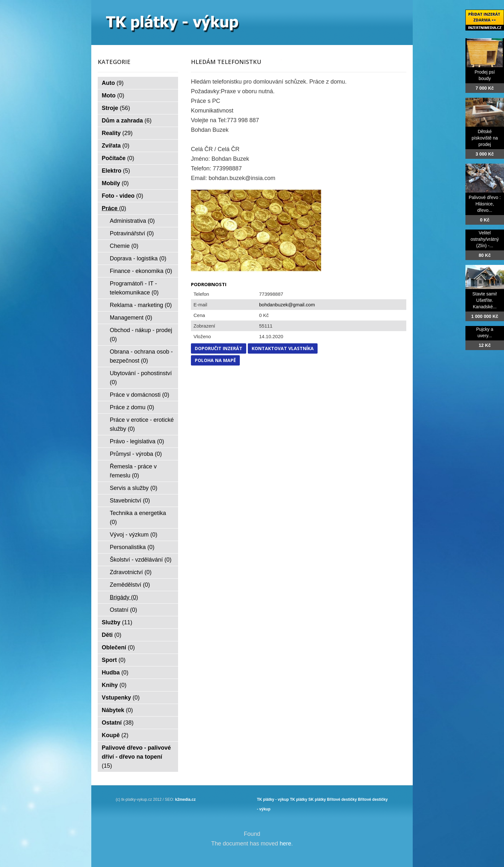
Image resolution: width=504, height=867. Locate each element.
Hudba (115, 673)
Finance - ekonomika (141, 271)
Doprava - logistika (138, 258)
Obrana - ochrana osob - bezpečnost (141, 356)
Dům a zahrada (127, 121)
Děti (112, 635)
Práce (114, 208)
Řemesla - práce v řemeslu (133, 471)
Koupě (115, 735)
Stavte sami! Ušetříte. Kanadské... (485, 300)
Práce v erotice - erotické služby (142, 424)
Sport (114, 660)
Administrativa (132, 221)
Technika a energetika (138, 518)
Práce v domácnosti (140, 395)
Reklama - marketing (141, 305)
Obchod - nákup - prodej (141, 335)
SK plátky (317, 799)
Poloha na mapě (215, 360)
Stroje (116, 108)
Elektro (116, 171)
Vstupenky (121, 698)
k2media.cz (185, 799)
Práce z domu (132, 407)
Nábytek (117, 710)
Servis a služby (134, 488)
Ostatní (124, 610)
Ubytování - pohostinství (141, 378)
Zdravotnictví (131, 572)
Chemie (124, 246)
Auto (113, 83)
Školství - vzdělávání (141, 560)
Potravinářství (132, 233)
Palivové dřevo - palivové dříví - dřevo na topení (136, 757)
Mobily (115, 183)
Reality (117, 133)
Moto (113, 95)
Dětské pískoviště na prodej (485, 138)
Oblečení (118, 647)
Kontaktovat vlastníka (283, 348)
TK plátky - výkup (273, 799)
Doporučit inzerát (219, 348)
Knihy (114, 685)
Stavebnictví (130, 501)
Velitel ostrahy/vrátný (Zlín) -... (485, 239)
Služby (117, 622)
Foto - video (123, 196)
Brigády (124, 597)
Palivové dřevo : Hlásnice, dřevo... (485, 204)
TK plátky (299, 799)
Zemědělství (130, 585)
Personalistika (132, 547)
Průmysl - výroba (136, 454)
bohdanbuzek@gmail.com (287, 305)
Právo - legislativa (137, 441)
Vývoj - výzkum (134, 535)
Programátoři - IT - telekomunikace (134, 288)
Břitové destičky (342, 799)
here (285, 844)
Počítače (118, 158)
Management (131, 318)
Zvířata (116, 146)
